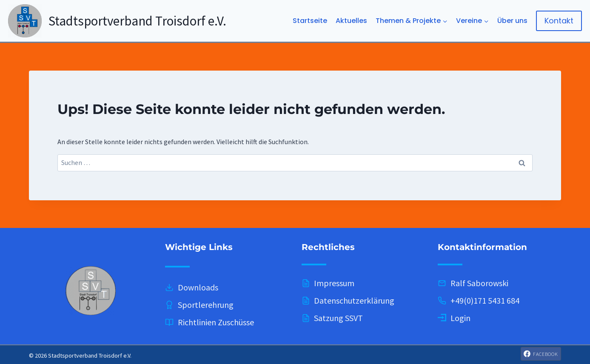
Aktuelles (351, 21)
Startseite (310, 21)
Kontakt (559, 21)
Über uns (512, 21)
